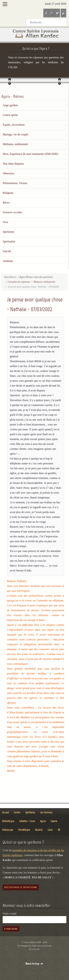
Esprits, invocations (14, 125)
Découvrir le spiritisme (21, 887)
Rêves (6, 203)
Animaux (8, 261)
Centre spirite (10, 115)
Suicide (7, 251)
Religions (8, 193)
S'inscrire (11, 929)
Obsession (8, 173)
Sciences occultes (12, 212)
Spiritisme (8, 232)
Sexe (5, 222)
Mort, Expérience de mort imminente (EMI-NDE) (31, 154)
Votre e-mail (9, 914)
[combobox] (46, 22)
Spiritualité (9, 241)
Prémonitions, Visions (15, 183)
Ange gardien (10, 105)
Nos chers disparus (13, 164)
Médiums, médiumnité (15, 144)
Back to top (34, 963)
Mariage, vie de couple (16, 134)
